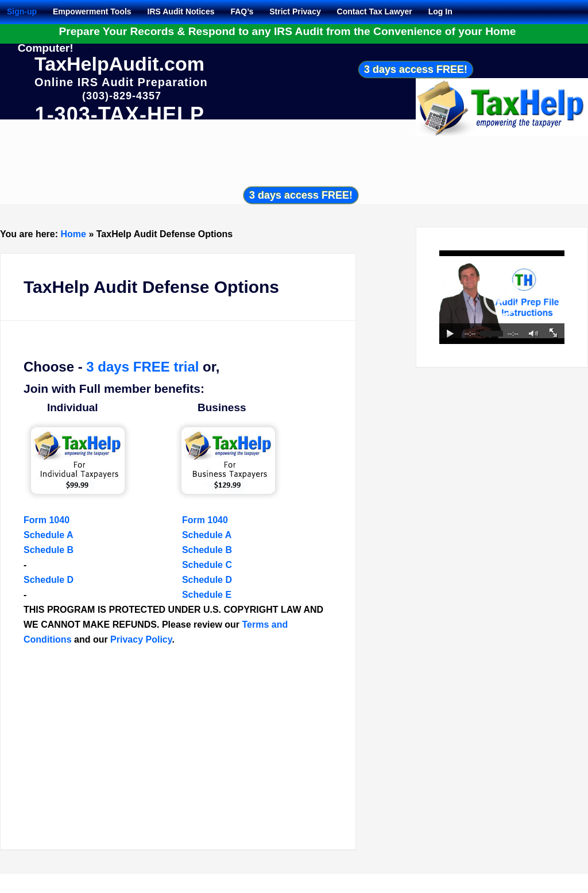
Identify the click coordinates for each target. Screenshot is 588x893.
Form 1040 (47, 520)
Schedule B (49, 550)
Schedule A (49, 535)
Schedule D (49, 580)
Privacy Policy (141, 639)
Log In (440, 11)
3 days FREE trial (142, 367)
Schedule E (207, 595)
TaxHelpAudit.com (119, 64)
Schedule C (207, 565)
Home (73, 234)
